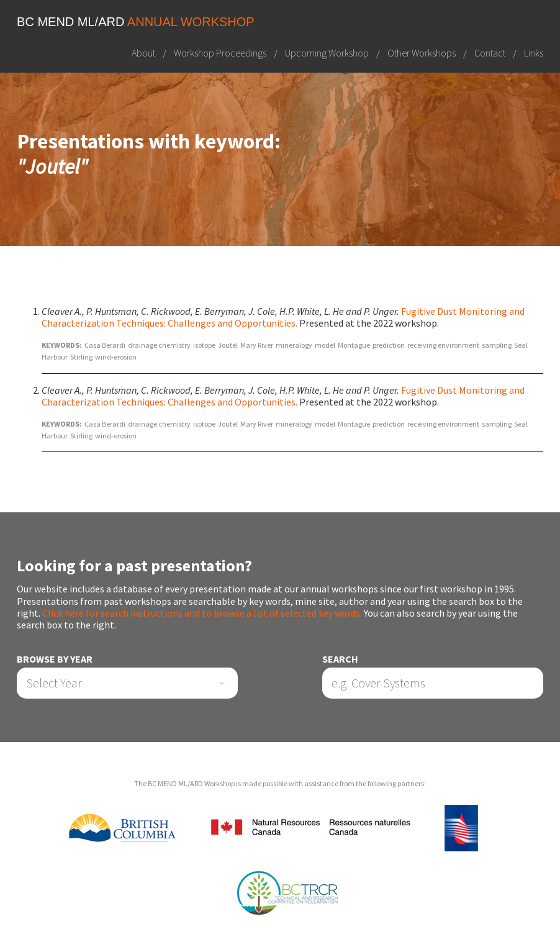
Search (340, 659)
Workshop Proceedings (220, 53)
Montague (354, 345)
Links (534, 53)
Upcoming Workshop (327, 53)
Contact (490, 53)
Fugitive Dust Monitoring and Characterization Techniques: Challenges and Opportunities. (283, 317)
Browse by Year (55, 659)
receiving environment (443, 345)
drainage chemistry (159, 345)
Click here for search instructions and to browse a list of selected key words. (202, 613)
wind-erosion (116, 357)
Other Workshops (422, 53)
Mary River (257, 345)
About (143, 53)
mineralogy (294, 345)
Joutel (228, 345)
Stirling (81, 357)
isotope (204, 345)
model (325, 345)
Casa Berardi (105, 345)
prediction (389, 345)
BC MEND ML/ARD (136, 22)
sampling (497, 345)
